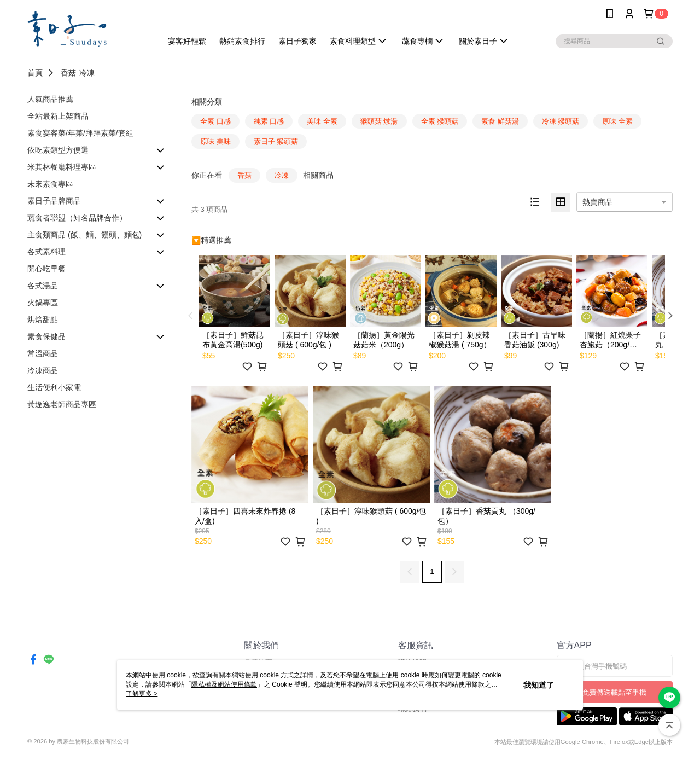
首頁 (35, 73)
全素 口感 (215, 121)
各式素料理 (46, 252)
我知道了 (539, 685)
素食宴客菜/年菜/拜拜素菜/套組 (80, 133)
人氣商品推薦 (50, 99)
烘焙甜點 (43, 319)
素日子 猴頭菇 (276, 141)
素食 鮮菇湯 (500, 121)
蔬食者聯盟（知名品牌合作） (77, 218)
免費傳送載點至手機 (614, 692)
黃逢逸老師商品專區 (62, 404)
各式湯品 (43, 286)
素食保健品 (46, 336)
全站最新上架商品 (58, 116)
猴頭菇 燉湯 (379, 121)
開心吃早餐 (46, 269)
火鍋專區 (43, 303)
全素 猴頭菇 (440, 121)
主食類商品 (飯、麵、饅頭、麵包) (84, 235)
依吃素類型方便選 (58, 150)
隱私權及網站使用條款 (224, 684)
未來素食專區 (50, 184)
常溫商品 (43, 353)
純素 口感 (269, 121)
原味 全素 (617, 121)
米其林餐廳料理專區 (62, 167)
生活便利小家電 (54, 387)
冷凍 (87, 73)
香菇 (68, 73)
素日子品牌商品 (54, 201)
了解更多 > (142, 694)
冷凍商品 (43, 370)
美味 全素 (322, 121)
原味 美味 (215, 141)
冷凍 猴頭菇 (561, 121)
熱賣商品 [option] (598, 202)
